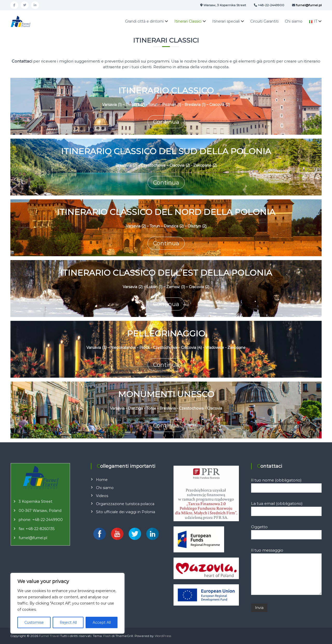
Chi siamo (294, 21)
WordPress (163, 636)
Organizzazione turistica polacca (125, 504)
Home (102, 480)
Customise (34, 622)
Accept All (102, 622)
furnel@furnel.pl (33, 538)
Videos (102, 496)
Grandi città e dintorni (144, 21)
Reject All (68, 622)
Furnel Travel (49, 636)
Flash (107, 636)
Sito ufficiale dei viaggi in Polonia (126, 512)
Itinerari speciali (226, 21)
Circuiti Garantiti (264, 21)
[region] (67, 603)
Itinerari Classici (188, 21)
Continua (166, 122)
